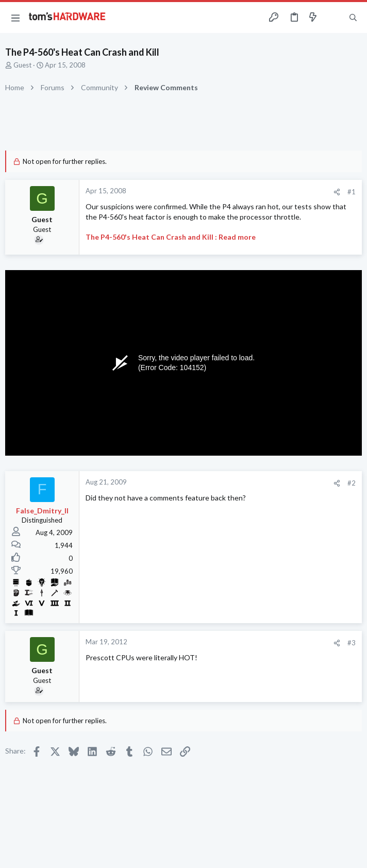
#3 (352, 643)
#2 (352, 483)
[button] (15, 18)
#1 (352, 192)
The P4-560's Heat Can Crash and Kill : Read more (171, 237)
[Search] (353, 18)
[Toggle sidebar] (333, 18)
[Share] (337, 192)
